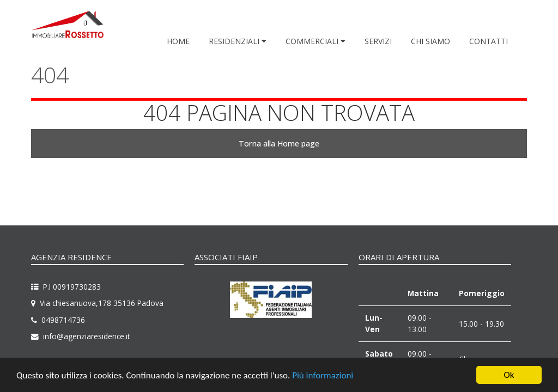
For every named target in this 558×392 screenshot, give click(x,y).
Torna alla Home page (279, 143)
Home (178, 41)
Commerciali (313, 41)
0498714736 (63, 320)
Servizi (378, 41)
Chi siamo (430, 41)
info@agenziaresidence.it (86, 336)
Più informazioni (323, 376)
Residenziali (235, 41)
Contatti (489, 41)
